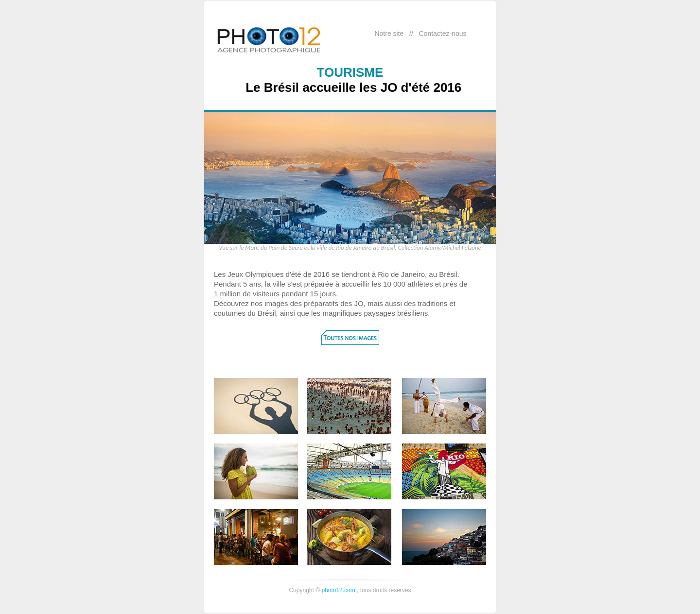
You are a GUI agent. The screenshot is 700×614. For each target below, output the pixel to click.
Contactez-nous (442, 34)
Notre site (389, 34)
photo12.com (338, 590)
